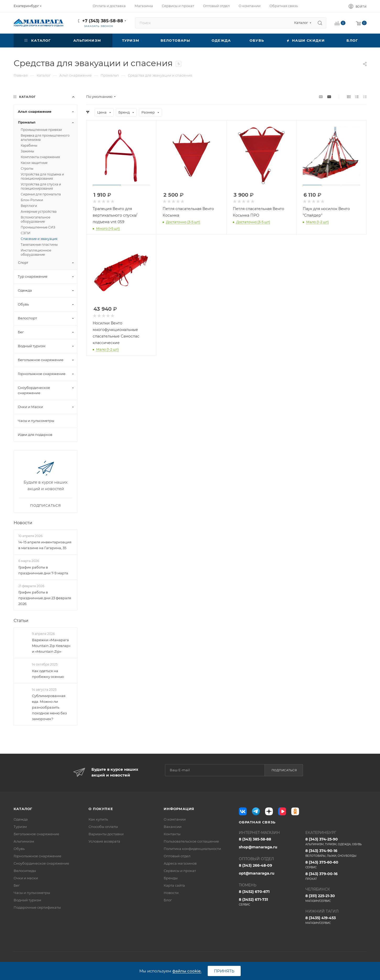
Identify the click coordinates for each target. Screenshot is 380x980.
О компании (175, 819)
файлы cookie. (187, 971)
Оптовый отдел (177, 856)
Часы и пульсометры (32, 893)
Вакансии (173, 827)
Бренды (171, 878)
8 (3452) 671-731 (269, 902)
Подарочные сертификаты (37, 907)
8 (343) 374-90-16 (336, 853)
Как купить (98, 819)
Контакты (172, 834)
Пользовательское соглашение (191, 841)
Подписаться (284, 770)
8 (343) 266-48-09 (255, 865)
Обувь (19, 849)
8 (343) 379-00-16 (336, 876)
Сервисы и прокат (180, 871)
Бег (17, 885)
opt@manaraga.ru (257, 873)
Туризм (20, 827)
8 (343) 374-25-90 (336, 842)
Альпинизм (24, 841)
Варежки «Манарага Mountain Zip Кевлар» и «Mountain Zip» (51, 646)
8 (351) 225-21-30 (336, 898)
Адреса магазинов (180, 863)
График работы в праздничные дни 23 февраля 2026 (45, 598)
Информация (179, 809)
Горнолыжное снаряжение (37, 856)
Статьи (21, 621)
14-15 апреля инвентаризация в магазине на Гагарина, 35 (45, 545)
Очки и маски (26, 878)
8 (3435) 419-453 (336, 920)
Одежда (21, 819)
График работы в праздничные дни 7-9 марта (43, 570)
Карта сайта (174, 885)
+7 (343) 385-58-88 (103, 21)
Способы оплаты (103, 827)
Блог (168, 900)
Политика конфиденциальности (192, 849)
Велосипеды (25, 871)
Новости (23, 523)
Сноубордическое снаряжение (41, 863)
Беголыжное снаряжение (36, 834)
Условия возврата (104, 841)
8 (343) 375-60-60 (336, 865)
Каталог (23, 809)
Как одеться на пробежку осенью (48, 674)
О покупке (101, 809)
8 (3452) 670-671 (254, 892)
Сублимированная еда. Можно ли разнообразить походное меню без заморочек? (49, 707)
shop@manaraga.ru (258, 847)
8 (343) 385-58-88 (255, 839)
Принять (224, 971)
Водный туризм (27, 900)
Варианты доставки (106, 834)
